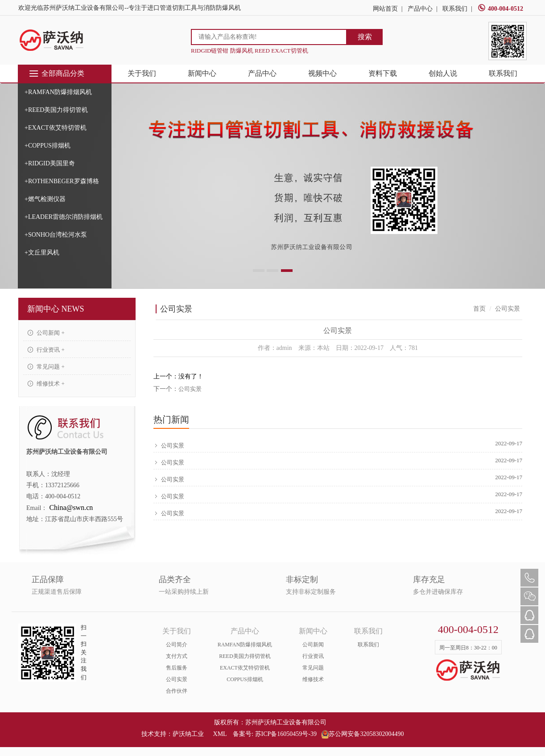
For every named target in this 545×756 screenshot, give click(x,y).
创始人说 (443, 73)
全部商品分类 (56, 74)
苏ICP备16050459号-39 (286, 734)
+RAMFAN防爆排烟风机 (58, 92)
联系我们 (455, 9)
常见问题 (313, 668)
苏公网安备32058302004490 (362, 734)
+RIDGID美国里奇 (50, 163)
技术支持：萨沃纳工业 (173, 734)
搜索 (365, 37)
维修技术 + (46, 384)
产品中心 (420, 9)
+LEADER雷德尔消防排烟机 (64, 217)
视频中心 (322, 73)
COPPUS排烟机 (245, 679)
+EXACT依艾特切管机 (56, 128)
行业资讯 (313, 656)
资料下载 (383, 73)
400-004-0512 (500, 9)
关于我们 (142, 73)
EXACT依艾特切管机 (245, 668)
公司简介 (177, 645)
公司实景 (190, 389)
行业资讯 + (46, 350)
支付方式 (177, 656)
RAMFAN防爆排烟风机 (245, 645)
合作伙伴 (177, 691)
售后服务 (177, 668)
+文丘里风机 (42, 253)
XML (220, 734)
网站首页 (385, 9)
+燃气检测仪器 (45, 199)
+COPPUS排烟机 (47, 146)
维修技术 (313, 679)
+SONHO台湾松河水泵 (56, 235)
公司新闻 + (46, 333)
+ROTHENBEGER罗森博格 (62, 181)
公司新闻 (313, 645)
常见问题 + (46, 367)
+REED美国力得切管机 (56, 110)
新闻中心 (202, 73)
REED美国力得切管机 (245, 656)
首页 (479, 309)
